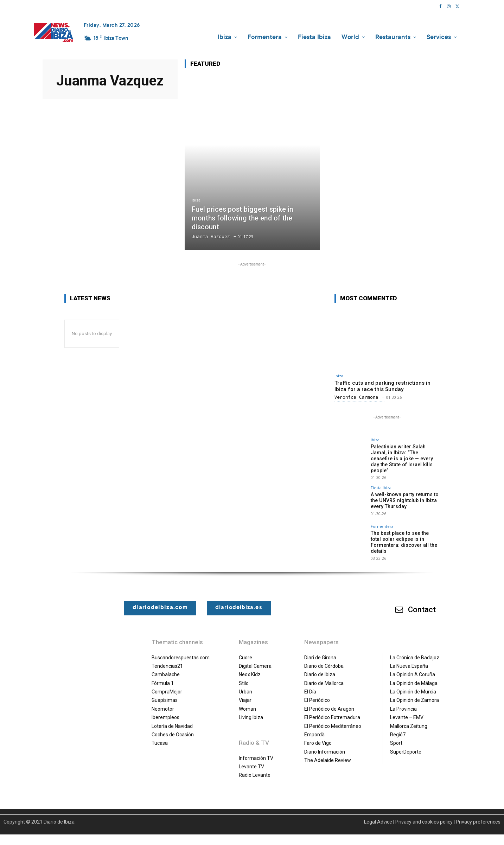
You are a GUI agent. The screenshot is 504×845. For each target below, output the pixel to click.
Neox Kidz (250, 668)
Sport (396, 737)
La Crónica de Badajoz (415, 651)
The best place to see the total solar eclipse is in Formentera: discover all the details (404, 536)
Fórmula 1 (163, 677)
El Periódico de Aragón (329, 703)
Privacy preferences (478, 815)
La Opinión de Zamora (414, 694)
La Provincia (403, 703)
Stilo (244, 677)
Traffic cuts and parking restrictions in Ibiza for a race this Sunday (382, 386)
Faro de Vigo (318, 737)
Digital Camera (255, 660)
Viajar (245, 694)
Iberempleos (165, 711)
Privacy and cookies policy (424, 815)
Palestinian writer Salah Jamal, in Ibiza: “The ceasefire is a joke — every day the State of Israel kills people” (405, 455)
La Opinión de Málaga (414, 677)
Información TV (256, 752)
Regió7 (398, 728)
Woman (247, 703)
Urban (245, 685)
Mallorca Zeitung (409, 720)
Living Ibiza (251, 711)
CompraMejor (167, 685)
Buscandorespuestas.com (181, 651)
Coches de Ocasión (173, 728)
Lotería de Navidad (172, 720)
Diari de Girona (320, 651)
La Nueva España (409, 660)
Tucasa (160, 737)
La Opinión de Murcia (413, 685)
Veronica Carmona (356, 397)
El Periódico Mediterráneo (333, 720)
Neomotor (163, 703)
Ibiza (196, 201)
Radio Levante (255, 769)
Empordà (314, 728)
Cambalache (166, 668)
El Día (310, 685)
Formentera (382, 520)
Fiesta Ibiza (381, 482)
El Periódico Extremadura (332, 711)
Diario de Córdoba (324, 660)
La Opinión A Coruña (413, 668)
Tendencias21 (167, 660)
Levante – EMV (407, 711)
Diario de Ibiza (320, 668)
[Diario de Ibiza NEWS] (53, 32)
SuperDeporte (406, 745)
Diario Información (325, 745)
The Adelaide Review (328, 754)
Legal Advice (378, 815)
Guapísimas (165, 694)
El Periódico (317, 694)
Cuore (245, 651)
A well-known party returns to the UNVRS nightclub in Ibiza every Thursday (404, 494)
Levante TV (251, 760)
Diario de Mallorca (324, 677)
